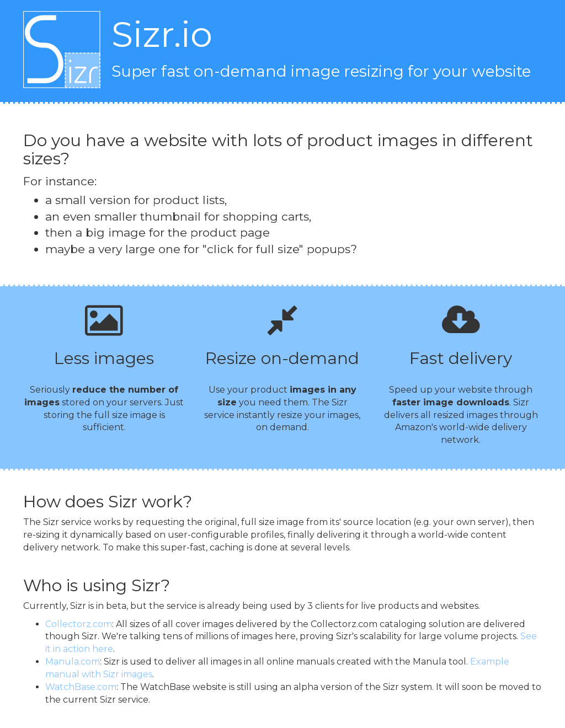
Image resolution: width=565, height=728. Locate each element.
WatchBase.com (81, 687)
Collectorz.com (79, 624)
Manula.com (73, 662)
